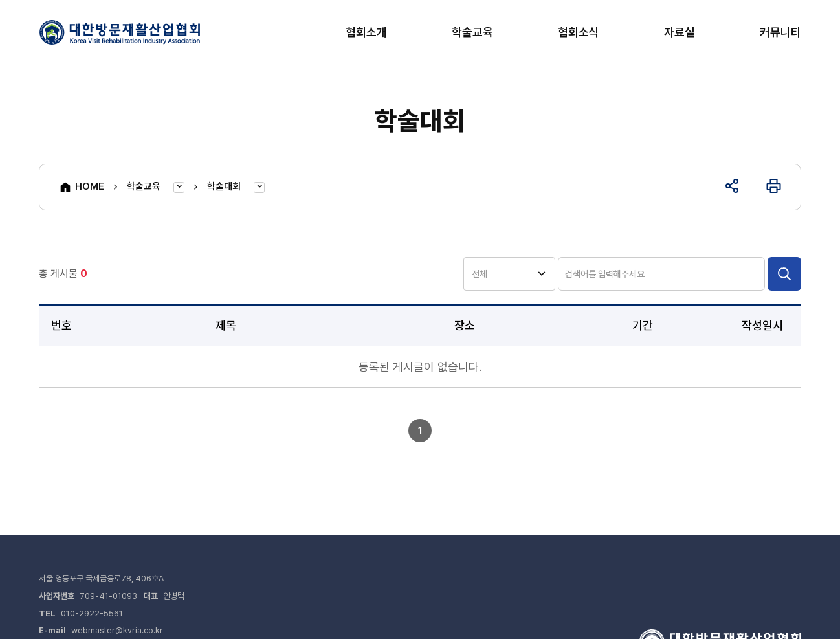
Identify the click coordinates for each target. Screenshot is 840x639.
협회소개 (366, 32)
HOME (82, 187)
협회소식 (579, 32)
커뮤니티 (780, 32)
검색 (784, 274)
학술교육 (472, 32)
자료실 (680, 32)
